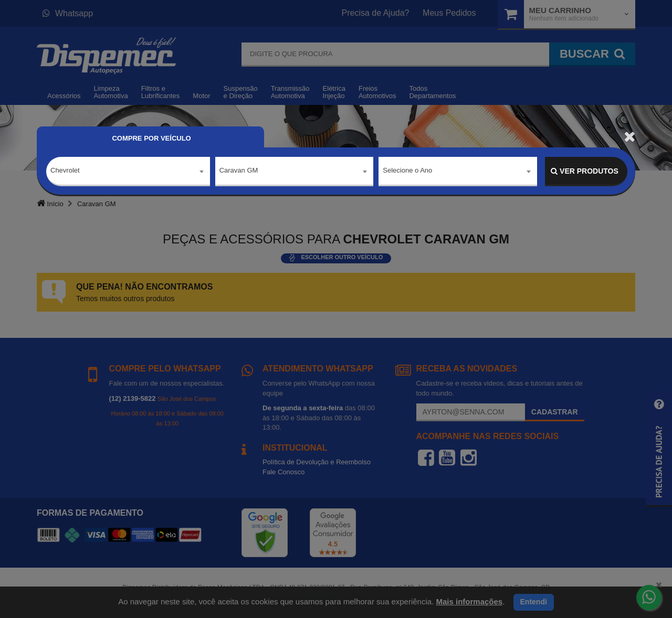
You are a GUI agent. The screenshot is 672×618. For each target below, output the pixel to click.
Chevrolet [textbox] (65, 171)
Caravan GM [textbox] (239, 171)
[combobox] (128, 172)
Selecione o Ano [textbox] (407, 171)
